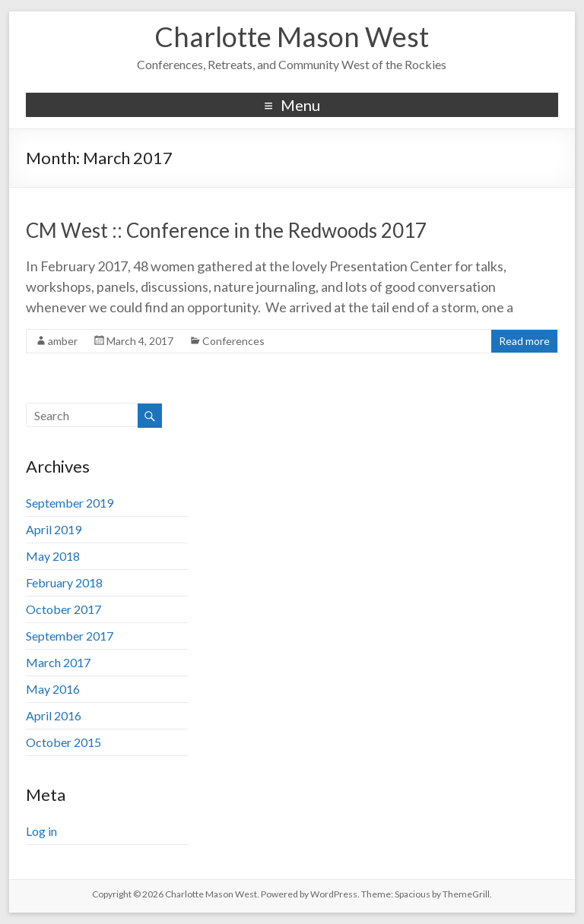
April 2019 (54, 529)
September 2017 (70, 636)
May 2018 (53, 556)
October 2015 (63, 742)
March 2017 (58, 662)
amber (63, 341)
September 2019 (70, 503)
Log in (41, 831)
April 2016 (54, 715)
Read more (524, 341)
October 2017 (63, 609)
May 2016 (53, 689)
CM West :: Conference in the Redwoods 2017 (226, 230)
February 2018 (64, 582)
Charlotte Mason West (292, 36)
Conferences (233, 341)
